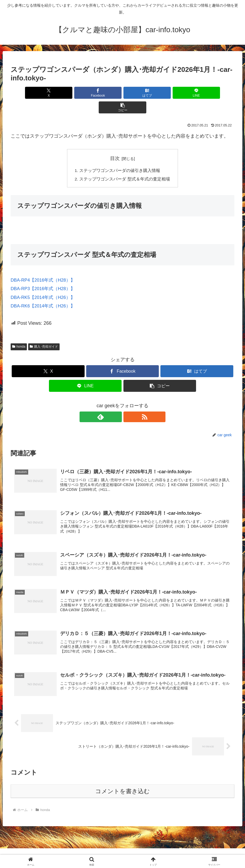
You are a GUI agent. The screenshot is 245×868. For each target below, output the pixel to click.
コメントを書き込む (122, 781)
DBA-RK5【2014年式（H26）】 (45, 283)
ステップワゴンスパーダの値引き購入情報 (120, 156)
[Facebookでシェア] (85, 93)
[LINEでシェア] (160, 93)
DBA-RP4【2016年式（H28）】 (45, 266)
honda (19, 332)
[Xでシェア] (47, 93)
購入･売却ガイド (44, 332)
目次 (115, 144)
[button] (198, 93)
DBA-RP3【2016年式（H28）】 (45, 274)
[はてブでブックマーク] (122, 93)
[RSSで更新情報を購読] (129, 402)
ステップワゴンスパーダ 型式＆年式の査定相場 (125, 164)
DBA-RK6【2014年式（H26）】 (45, 291)
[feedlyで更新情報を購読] (117, 402)
